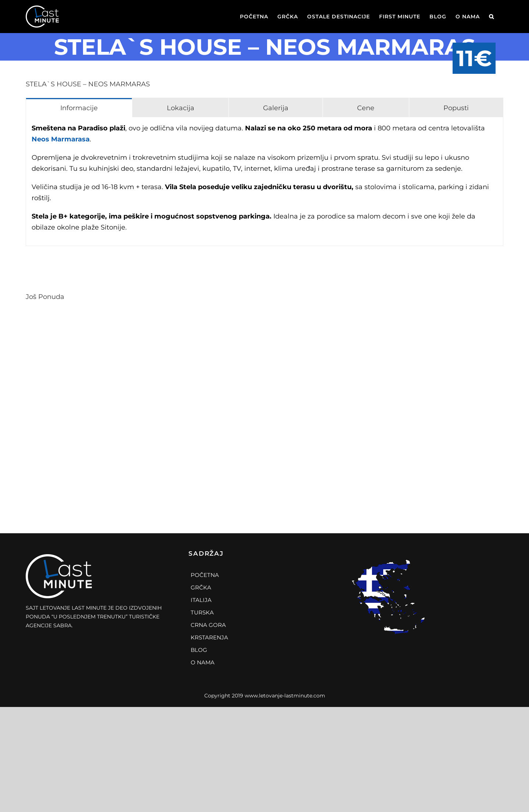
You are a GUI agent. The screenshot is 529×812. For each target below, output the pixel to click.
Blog (199, 650)
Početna (205, 575)
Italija (201, 600)
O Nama (203, 662)
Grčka (201, 587)
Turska (202, 612)
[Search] (492, 17)
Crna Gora (208, 625)
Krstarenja (209, 637)
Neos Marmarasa (61, 139)
